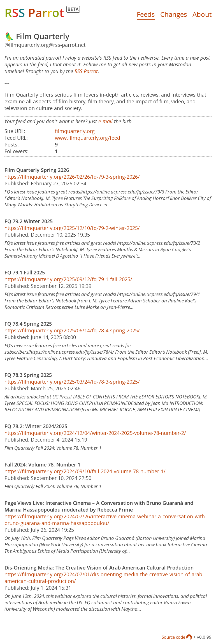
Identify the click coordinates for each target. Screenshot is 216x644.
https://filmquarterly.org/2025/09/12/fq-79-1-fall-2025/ (68, 279)
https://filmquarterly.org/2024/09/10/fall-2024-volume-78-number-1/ (85, 471)
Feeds (146, 14)
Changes (174, 14)
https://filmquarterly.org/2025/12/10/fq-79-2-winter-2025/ (72, 228)
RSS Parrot (86, 71)
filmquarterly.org (75, 131)
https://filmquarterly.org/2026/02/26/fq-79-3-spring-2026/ (72, 177)
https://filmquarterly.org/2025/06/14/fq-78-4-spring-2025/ (72, 330)
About (202, 14)
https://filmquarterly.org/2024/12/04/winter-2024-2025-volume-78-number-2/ (95, 433)
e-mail (105, 121)
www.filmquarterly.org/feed (88, 138)
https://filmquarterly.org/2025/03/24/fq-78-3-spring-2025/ (72, 382)
